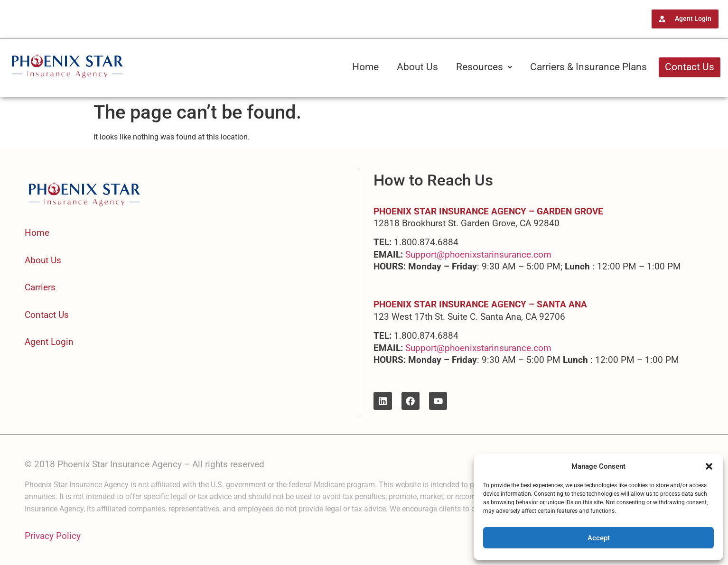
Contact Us (690, 67)
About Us (417, 67)
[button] (709, 466)
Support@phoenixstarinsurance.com (478, 255)
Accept (599, 538)
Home (365, 67)
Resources (484, 67)
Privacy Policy (53, 536)
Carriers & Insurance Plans (588, 67)
